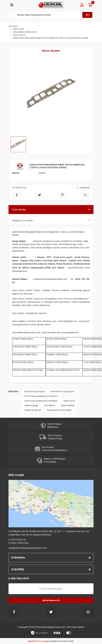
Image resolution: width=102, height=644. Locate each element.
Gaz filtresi (49, 405)
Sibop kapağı (31, 405)
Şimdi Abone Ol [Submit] (51, 600)
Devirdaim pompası (35, 391)
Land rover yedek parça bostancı (41, 396)
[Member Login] (82, 5)
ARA (87, 15)
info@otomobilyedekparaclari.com (28, 548)
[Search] (51, 15)
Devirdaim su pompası (62, 391)
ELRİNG (42, 173)
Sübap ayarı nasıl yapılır (59, 410)
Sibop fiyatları (67, 405)
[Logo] (51, 5)
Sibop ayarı (69, 401)
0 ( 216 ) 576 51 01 (17, 540)
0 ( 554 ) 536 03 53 (18, 543)
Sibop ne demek (33, 410)
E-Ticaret (43, 641)
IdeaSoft (32, 641)
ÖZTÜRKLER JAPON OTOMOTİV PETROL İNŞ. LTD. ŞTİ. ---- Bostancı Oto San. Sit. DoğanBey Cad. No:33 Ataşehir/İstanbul (49, 533)
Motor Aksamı (51, 51)
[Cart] (90, 5)
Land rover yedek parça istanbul (41, 401)
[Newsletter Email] (51, 589)
